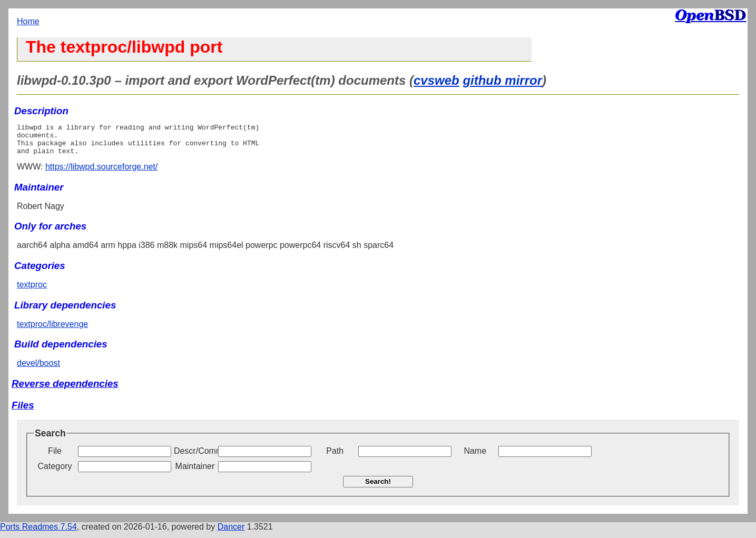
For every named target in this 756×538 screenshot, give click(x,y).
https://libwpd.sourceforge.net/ (101, 173)
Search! (378, 488)
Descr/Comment (195, 457)
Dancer (231, 533)
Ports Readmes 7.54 (38, 533)
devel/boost (38, 369)
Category (55, 472)
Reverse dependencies (65, 390)
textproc (32, 291)
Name (475, 457)
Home (28, 21)
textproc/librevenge (52, 330)
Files (23, 411)
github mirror (502, 80)
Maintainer (195, 472)
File (55, 457)
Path (335, 457)
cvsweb (436, 80)
